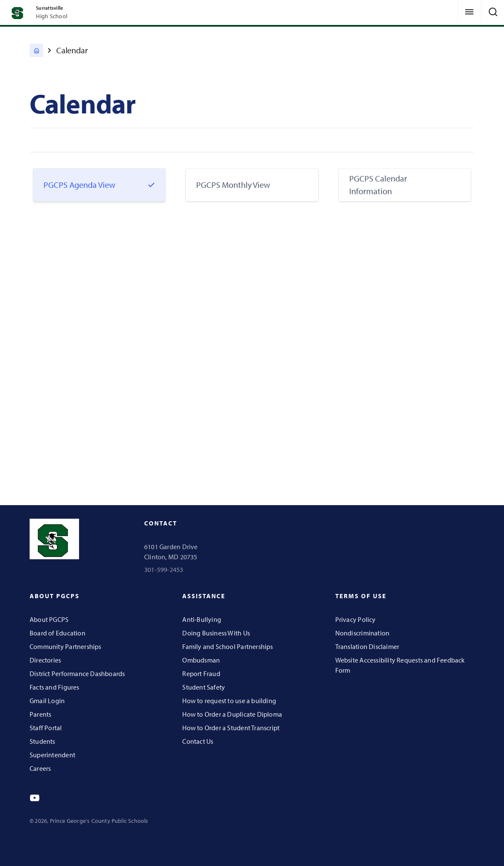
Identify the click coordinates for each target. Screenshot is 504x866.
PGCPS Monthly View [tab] (233, 185)
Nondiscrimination (363, 633)
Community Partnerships (66, 646)
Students (42, 741)
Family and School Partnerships (227, 646)
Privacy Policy (356, 619)
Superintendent (52, 755)
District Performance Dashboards (77, 674)
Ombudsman (201, 660)
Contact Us (198, 741)
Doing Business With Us (216, 633)
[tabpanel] (252, 343)
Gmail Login (47, 701)
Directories (45, 660)
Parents (40, 714)
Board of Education (58, 633)
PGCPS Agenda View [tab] (79, 185)
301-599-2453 (164, 569)
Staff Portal (46, 728)
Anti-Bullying (202, 619)
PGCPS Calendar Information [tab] (378, 185)
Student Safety (204, 687)
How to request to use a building (229, 701)
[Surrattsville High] (36, 50)
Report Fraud (201, 674)
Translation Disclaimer (367, 646)
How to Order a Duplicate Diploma (232, 714)
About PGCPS (49, 619)
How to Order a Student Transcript (231, 728)
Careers (40, 768)
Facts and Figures (55, 687)
